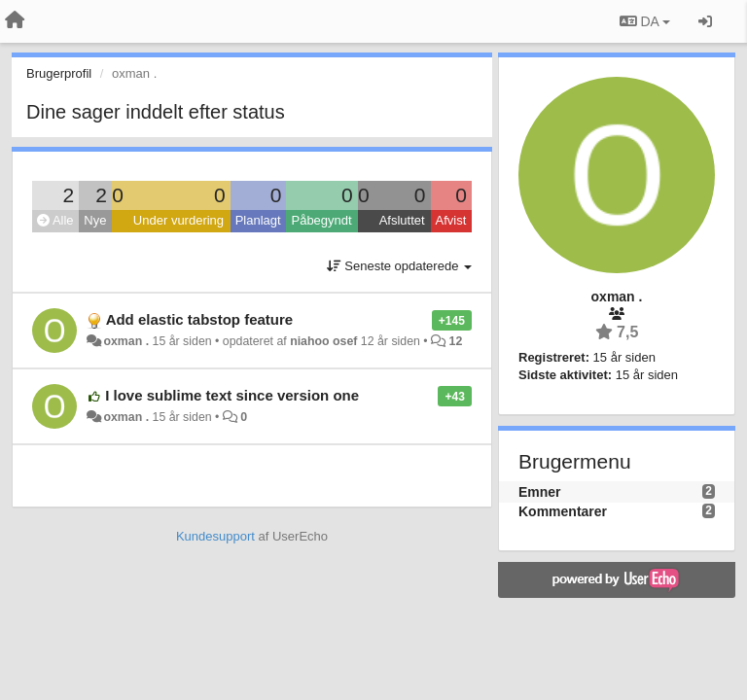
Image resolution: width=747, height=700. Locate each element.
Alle (55, 220)
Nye (95, 220)
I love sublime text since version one (232, 395)
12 (456, 341)
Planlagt (258, 220)
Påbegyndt (321, 220)
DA (645, 21)
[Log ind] (705, 21)
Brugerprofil (59, 73)
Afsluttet (402, 220)
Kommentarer (563, 511)
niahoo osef (323, 341)
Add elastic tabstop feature (200, 319)
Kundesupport (215, 536)
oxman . (126, 341)
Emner (540, 492)
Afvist (451, 220)
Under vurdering (178, 220)
